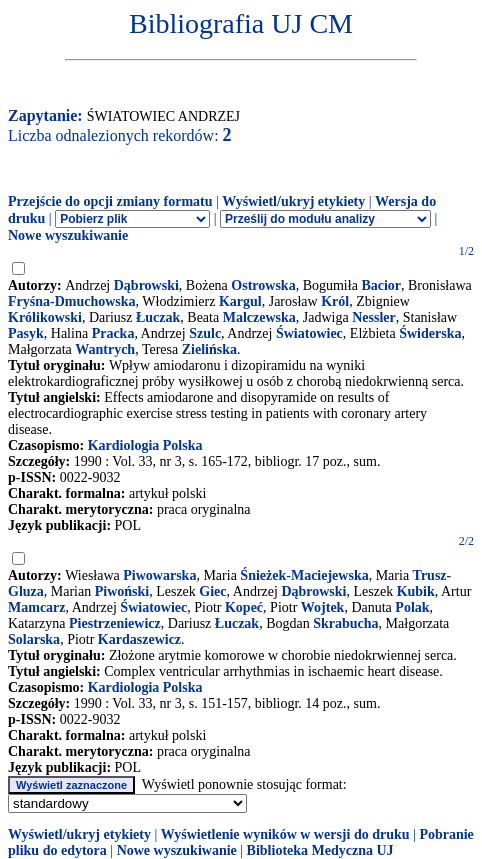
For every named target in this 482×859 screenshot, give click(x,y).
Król (335, 301)
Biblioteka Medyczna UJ (320, 850)
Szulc (205, 333)
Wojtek (323, 607)
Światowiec (309, 333)
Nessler (374, 317)
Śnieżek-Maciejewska (304, 575)
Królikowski (45, 317)
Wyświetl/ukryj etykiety (293, 201)
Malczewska (259, 317)
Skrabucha (345, 623)
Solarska (34, 639)
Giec (212, 591)
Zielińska (209, 349)
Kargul (240, 301)
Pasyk (26, 333)
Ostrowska (263, 285)
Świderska (430, 333)
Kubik (416, 591)
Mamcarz (37, 607)
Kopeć (244, 607)
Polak (412, 607)
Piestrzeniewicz (115, 623)
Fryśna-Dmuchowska (72, 301)
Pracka (113, 333)
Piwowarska (159, 575)
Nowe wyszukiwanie (68, 235)
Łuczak (158, 317)
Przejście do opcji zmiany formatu (110, 201)
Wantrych (105, 349)
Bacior (381, 285)
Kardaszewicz (139, 639)
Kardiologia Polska (145, 445)
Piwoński (122, 591)
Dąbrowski (146, 285)
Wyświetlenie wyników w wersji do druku (285, 834)
